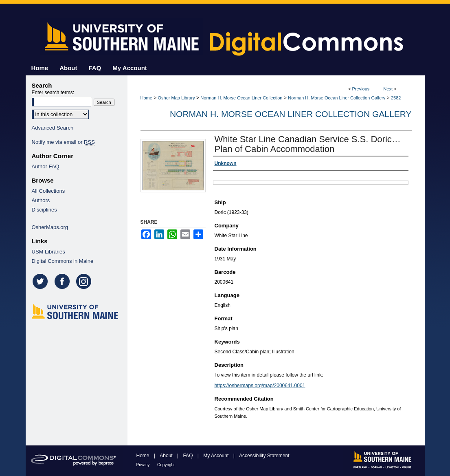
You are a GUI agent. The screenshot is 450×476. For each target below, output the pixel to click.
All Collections (48, 191)
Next (388, 89)
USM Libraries (48, 252)
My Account (216, 456)
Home (146, 98)
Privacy (144, 465)
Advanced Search (53, 128)
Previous (361, 89)
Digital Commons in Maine (63, 261)
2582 (396, 98)
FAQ (188, 456)
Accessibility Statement (264, 456)
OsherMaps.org (50, 227)
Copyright (166, 465)
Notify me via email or (63, 142)
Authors (41, 200)
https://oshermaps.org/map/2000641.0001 (260, 386)
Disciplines (44, 210)
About (167, 456)
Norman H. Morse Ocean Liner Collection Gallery (337, 98)
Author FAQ (46, 166)
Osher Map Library (177, 98)
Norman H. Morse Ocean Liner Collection (241, 98)
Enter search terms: (53, 93)
